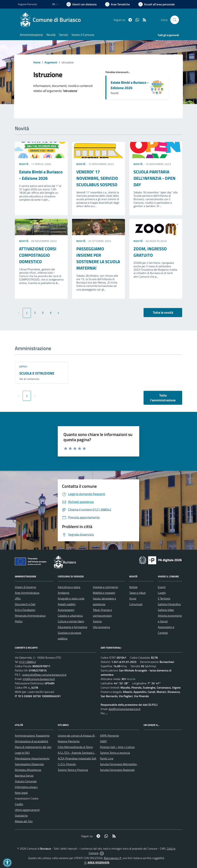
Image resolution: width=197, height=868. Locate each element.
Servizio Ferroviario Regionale (117, 770)
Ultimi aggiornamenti (27, 810)
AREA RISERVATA (96, 862)
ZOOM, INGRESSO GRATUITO (150, 252)
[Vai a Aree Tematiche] (117, 4)
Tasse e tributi (137, 593)
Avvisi (133, 598)
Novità (24, 164)
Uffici (23, 366)
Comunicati (136, 604)
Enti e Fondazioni (25, 610)
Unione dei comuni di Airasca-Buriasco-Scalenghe (87, 736)
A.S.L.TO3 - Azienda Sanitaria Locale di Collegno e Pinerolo (92, 753)
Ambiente (64, 593)
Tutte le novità (163, 313)
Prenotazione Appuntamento (32, 758)
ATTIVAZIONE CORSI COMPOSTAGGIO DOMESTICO (38, 255)
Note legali (21, 793)
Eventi (162, 587)
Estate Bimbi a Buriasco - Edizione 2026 (130, 85)
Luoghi (162, 593)
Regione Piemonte (69, 741)
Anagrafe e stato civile (71, 598)
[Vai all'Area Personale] (157, 4)
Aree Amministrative (27, 593)
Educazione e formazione (72, 627)
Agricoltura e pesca (69, 587)
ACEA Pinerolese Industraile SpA (77, 758)
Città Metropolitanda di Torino (75, 747)
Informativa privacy (26, 787)
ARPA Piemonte (109, 736)
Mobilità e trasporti (104, 593)
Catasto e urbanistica (70, 616)
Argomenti (51, 62)
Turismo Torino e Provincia (73, 770)
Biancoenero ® (113, 858)
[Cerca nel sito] (175, 20)
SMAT (103, 741)
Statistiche (21, 816)
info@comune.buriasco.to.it (39, 679)
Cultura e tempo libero (71, 621)
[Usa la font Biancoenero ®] (82, 4)
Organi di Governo (25, 587)
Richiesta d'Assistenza (28, 770)
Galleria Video (166, 610)
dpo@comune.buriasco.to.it (125, 709)
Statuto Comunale (26, 781)
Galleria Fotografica (169, 604)
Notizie (133, 587)
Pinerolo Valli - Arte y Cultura (117, 747)
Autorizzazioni (66, 610)
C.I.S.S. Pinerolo (67, 764)
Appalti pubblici (67, 604)
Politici (19, 621)
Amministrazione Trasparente (32, 736)
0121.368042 (28, 662)
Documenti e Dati (25, 604)
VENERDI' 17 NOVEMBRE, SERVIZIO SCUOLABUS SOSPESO (97, 178)
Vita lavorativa (101, 627)
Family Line (107, 758)
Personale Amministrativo (30, 616)
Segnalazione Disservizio (29, 764)
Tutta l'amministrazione (163, 398)
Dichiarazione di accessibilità (31, 741)
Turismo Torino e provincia (115, 753)
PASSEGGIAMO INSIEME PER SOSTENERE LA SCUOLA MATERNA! (98, 258)
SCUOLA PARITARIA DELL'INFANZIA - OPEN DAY (155, 178)
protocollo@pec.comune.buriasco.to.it (44, 675)
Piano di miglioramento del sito (33, 747)
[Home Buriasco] (52, 20)
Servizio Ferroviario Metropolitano (120, 764)
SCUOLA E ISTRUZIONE (37, 373)
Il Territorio (164, 598)
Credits (19, 804)
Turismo (97, 621)
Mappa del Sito (24, 821)
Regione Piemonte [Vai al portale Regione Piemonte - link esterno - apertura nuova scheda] (28, 4)
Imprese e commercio (105, 587)
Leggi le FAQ (22, 753)
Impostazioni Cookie (27, 798)
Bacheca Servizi (24, 776)
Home (37, 62)
